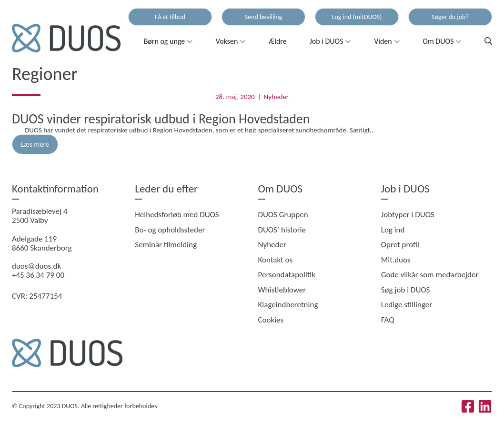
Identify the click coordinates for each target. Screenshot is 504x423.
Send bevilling (264, 17)
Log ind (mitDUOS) (357, 17)
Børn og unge (168, 41)
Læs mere (35, 144)
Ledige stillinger (407, 305)
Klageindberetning (288, 305)
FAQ (388, 320)
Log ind (393, 230)
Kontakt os (276, 260)
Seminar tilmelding (166, 245)
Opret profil (400, 245)
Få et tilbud (170, 17)
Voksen (231, 41)
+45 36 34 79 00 (38, 275)
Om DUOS (442, 41)
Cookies (271, 320)
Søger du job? (450, 17)
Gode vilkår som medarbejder (430, 275)
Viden (387, 41)
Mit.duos (396, 260)
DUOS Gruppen (283, 215)
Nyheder (276, 97)
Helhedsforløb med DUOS (177, 215)
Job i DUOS (331, 41)
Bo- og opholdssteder (170, 230)
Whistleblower (282, 290)
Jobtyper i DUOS (408, 215)
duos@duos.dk (36, 266)
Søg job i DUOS (406, 290)
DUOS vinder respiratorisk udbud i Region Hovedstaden (161, 119)
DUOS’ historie (282, 230)
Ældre (278, 41)
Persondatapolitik (287, 275)
